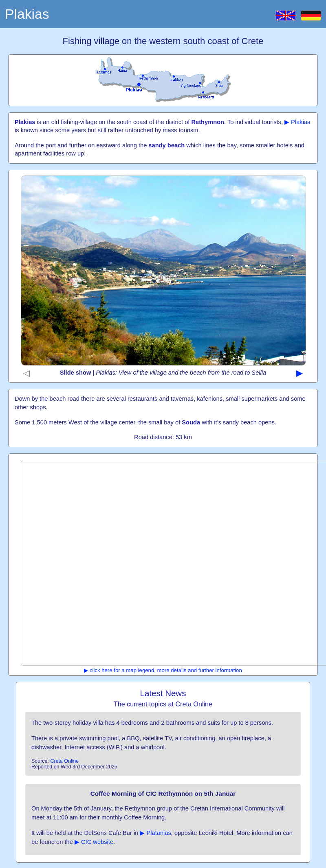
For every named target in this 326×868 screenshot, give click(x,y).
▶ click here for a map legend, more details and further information (163, 670)
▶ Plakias (297, 122)
